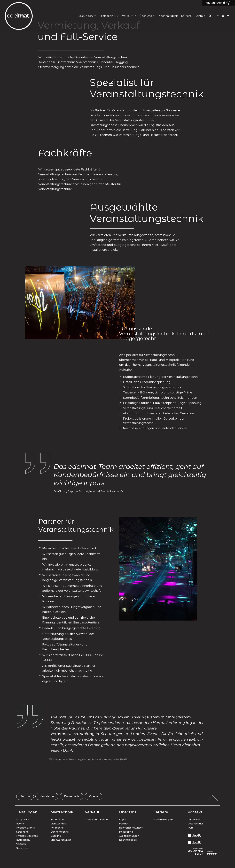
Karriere (186, 18)
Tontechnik (57, 820)
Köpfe (123, 820)
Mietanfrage (218, 3)
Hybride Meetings (27, 836)
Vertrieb (21, 844)
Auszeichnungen (129, 836)
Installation (23, 840)
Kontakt (200, 18)
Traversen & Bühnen (97, 820)
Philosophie (126, 832)
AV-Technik (57, 828)
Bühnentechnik (60, 832)
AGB (190, 828)
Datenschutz (195, 824)
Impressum (194, 820)
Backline (56, 836)
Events (20, 824)
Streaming (22, 832)
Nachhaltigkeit (168, 18)
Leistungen (86, 18)
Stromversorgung (61, 840)
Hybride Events (26, 828)
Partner (124, 824)
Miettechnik (109, 18)
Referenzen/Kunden (131, 828)
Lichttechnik (58, 824)
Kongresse (23, 820)
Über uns (147, 18)
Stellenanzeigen (163, 820)
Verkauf (128, 18)
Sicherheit (22, 848)
